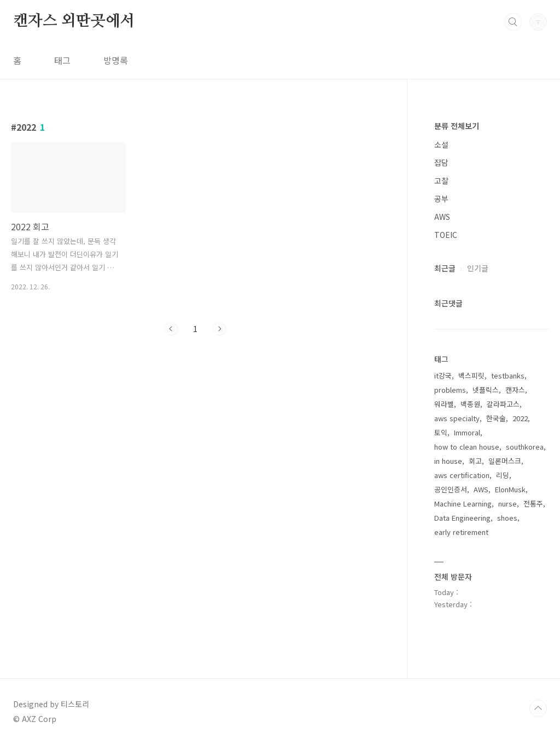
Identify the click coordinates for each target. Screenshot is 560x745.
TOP (538, 708)
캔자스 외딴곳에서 (74, 21)
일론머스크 (505, 461)
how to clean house (467, 447)
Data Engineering (462, 518)
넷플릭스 (486, 390)
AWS (442, 217)
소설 (441, 144)
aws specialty (457, 418)
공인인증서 (451, 489)
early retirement (461, 532)
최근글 (445, 268)
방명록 (116, 60)
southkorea (525, 447)
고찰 (441, 181)
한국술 (496, 418)
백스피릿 (471, 376)
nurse (507, 504)
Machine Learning (463, 504)
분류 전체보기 (457, 126)
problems (450, 390)
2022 (520, 418)
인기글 (478, 268)
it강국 (443, 376)
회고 (475, 461)
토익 (441, 432)
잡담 (441, 162)
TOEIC (446, 235)
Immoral (467, 432)
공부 (441, 199)
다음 (219, 329)
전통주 (533, 504)
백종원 (470, 404)
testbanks (508, 376)
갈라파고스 (503, 404)
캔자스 (515, 390)
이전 (171, 329)
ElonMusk (510, 489)
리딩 (503, 475)
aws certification (462, 475)
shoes (507, 518)
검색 (513, 22)
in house (448, 461)
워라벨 (444, 404)
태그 (62, 60)
